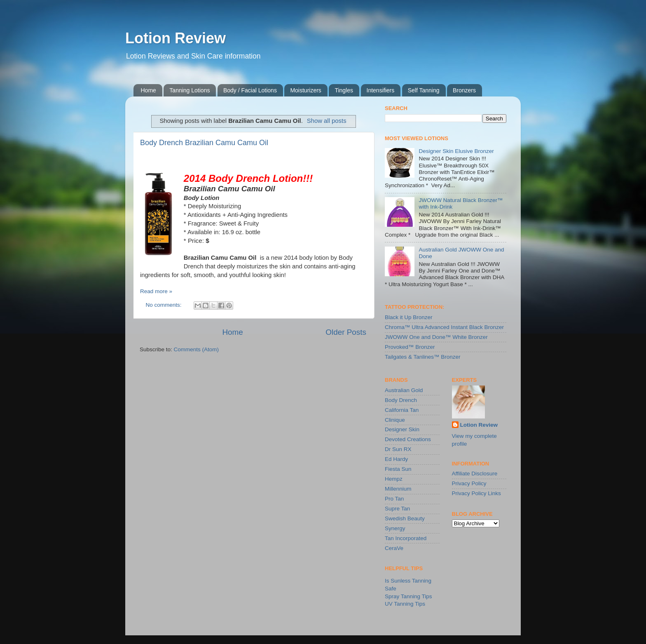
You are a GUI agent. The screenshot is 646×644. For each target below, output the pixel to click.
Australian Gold (404, 390)
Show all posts (327, 121)
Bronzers (464, 90)
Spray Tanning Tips (408, 596)
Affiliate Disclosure (475, 474)
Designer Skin (402, 429)
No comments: (165, 305)
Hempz (394, 479)
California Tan (402, 410)
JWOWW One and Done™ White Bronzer (436, 337)
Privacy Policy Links (476, 493)
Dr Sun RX (398, 449)
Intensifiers (381, 90)
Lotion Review (176, 38)
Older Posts (346, 332)
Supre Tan (397, 509)
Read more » (156, 291)
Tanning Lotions (190, 90)
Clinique (395, 420)
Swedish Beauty (405, 518)
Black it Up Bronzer (409, 317)
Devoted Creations (408, 439)
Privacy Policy (469, 483)
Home (149, 90)
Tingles (344, 90)
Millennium (398, 489)
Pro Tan (394, 499)
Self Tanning (424, 90)
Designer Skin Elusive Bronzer (456, 151)
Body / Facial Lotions (250, 90)
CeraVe (394, 548)
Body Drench (401, 400)
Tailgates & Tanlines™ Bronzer (423, 357)
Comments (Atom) (197, 349)
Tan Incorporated (406, 538)
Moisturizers (305, 90)
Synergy (395, 528)
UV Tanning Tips (405, 604)
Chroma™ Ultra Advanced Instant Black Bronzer (444, 327)
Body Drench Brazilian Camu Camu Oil (204, 143)
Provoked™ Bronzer (410, 347)
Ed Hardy (396, 459)
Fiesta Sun (398, 469)
